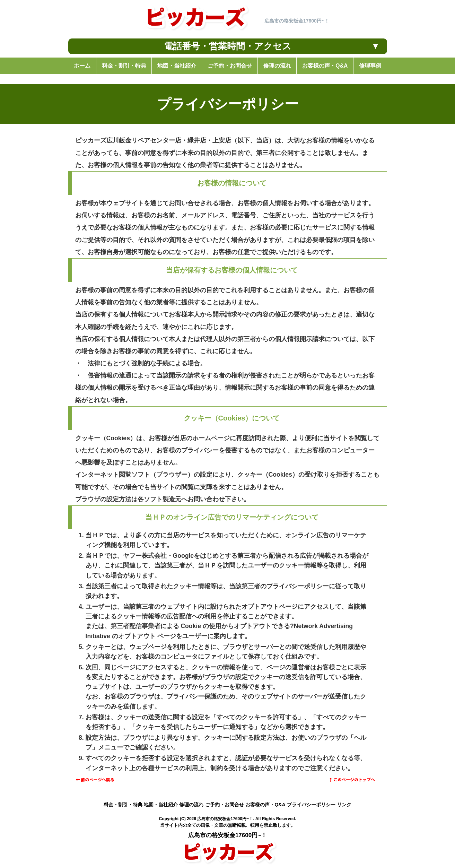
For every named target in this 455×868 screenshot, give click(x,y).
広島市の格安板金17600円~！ (225, 819)
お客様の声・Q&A (265, 805)
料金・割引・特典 (123, 805)
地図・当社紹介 (161, 805)
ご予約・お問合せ (225, 805)
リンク (344, 805)
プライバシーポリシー (311, 805)
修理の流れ (191, 805)
